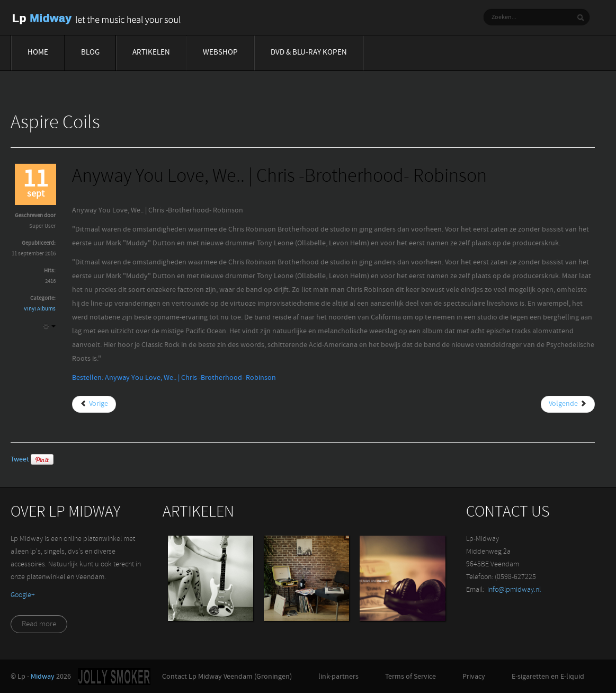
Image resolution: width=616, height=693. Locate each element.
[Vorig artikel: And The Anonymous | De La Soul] (94, 404)
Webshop (220, 53)
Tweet (20, 460)
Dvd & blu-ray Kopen (309, 53)
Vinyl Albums (40, 309)
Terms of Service (410, 677)
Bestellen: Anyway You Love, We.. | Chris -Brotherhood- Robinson (174, 378)
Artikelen (151, 53)
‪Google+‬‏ (23, 595)
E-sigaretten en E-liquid (548, 677)
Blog (90, 53)
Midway (43, 677)
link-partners (338, 677)
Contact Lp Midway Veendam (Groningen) (227, 677)
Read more (39, 624)
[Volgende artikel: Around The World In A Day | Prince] (568, 404)
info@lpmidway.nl (514, 590)
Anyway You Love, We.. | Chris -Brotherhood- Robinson (279, 177)
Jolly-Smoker (114, 677)
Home (38, 53)
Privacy (474, 677)
